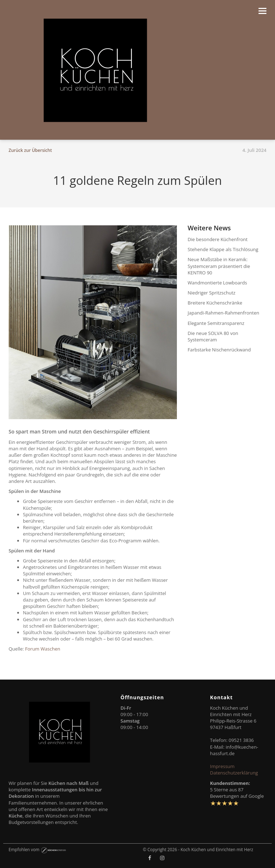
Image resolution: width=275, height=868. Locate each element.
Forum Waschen (43, 649)
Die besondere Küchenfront (218, 239)
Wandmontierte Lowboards (217, 283)
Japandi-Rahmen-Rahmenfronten (223, 313)
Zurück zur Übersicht (30, 150)
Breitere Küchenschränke (215, 303)
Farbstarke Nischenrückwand (219, 350)
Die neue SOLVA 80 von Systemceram (213, 336)
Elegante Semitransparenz (216, 323)
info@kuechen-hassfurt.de (234, 750)
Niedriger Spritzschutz (211, 293)
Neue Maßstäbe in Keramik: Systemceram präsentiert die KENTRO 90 (219, 266)
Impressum (223, 766)
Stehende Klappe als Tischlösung (223, 249)
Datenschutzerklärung (234, 773)
